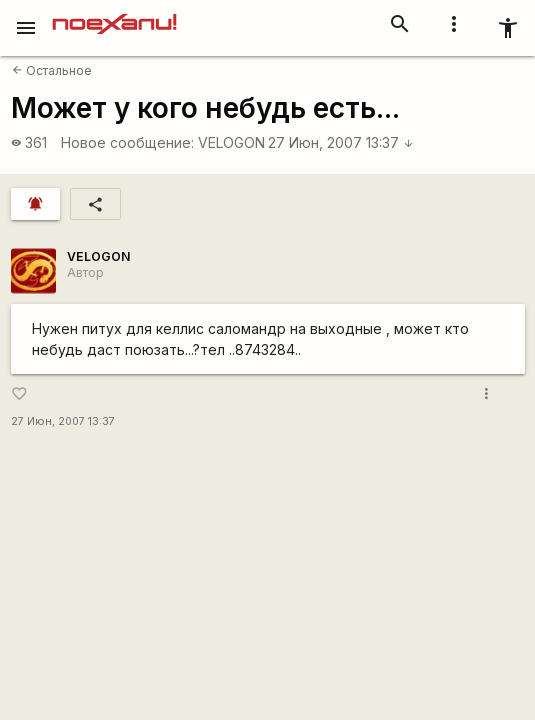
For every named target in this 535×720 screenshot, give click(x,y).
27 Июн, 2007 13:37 (341, 142)
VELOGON (231, 142)
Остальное (52, 70)
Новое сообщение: (127, 142)
